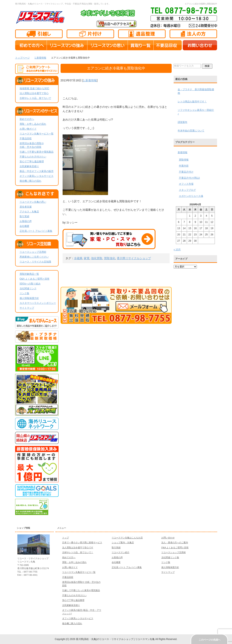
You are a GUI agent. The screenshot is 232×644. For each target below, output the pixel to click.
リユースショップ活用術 (33, 252)
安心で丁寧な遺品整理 (32, 162)
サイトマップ (27, 308)
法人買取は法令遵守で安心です (78, 548)
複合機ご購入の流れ (30, 181)
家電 (87, 258)
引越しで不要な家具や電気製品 (37, 152)
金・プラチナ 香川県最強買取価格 (196, 91)
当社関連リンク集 (170, 557)
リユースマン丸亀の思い (33, 202)
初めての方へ (27, 119)
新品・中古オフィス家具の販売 (37, 171)
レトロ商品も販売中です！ (192, 102)
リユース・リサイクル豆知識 (35, 262)
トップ (66, 538)
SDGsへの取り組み (30, 284)
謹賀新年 (183, 122)
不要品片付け (186, 172)
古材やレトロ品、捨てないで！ (78, 552)
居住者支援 (26, 207)
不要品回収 (26, 138)
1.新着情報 (90, 80)
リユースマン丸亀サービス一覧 (37, 134)
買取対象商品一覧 (29, 274)
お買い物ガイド (28, 129)
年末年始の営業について (191, 131)
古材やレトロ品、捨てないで (35, 98)
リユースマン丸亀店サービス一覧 (79, 572)
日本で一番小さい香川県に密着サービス (82, 542)
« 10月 (177, 250)
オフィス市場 (186, 184)
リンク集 (24, 293)
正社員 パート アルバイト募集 (36, 231)
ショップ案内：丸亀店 (123, 542)
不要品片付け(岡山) (189, 178)
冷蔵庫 (78, 258)
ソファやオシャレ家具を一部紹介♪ (196, 112)
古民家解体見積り (29, 166)
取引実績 (24, 216)
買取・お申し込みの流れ (33, 124)
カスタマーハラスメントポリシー (38, 303)
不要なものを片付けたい (33, 157)
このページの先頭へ (210, 640)
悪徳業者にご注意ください (34, 257)
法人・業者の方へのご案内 (175, 542)
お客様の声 (26, 221)
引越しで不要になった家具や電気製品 (81, 590)
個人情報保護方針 (29, 298)
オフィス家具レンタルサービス (37, 176)
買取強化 (110, 258)
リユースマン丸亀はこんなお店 (127, 538)
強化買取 (97, 258)
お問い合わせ (168, 538)
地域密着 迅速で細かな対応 (34, 88)
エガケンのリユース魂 (191, 196)
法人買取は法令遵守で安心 (34, 93)
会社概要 (24, 226)
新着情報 (183, 152)
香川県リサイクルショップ (134, 258)
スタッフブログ (187, 190)
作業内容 (184, 166)
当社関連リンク (28, 288)
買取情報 (184, 160)
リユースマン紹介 (121, 552)
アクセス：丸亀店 (29, 212)
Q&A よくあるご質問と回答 (35, 279)
